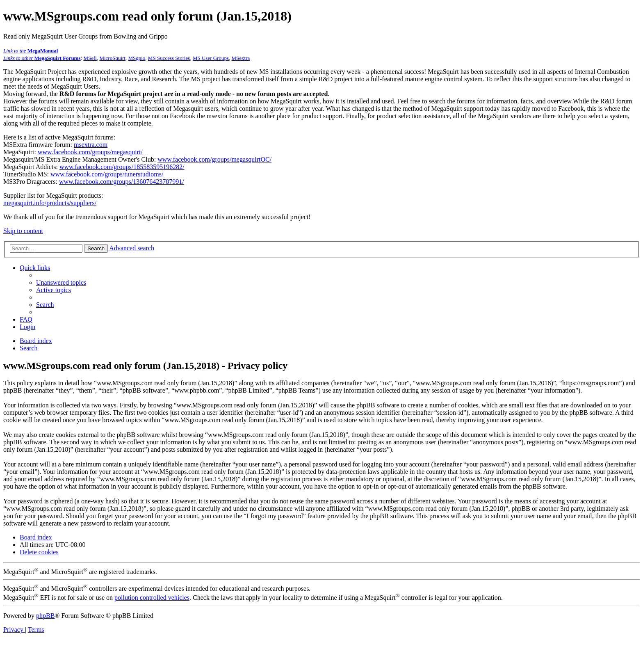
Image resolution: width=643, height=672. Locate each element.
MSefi (90, 58)
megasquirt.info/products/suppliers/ (50, 203)
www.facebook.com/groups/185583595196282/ (122, 167)
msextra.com (91, 145)
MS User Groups (211, 58)
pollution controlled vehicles (152, 598)
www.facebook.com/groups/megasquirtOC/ (214, 159)
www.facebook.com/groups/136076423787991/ (122, 182)
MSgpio (137, 58)
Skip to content (23, 231)
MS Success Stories (169, 58)
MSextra (241, 58)
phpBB (45, 616)
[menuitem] (61, 282)
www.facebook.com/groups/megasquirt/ (90, 152)
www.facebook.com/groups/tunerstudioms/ (107, 174)
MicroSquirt (112, 58)
